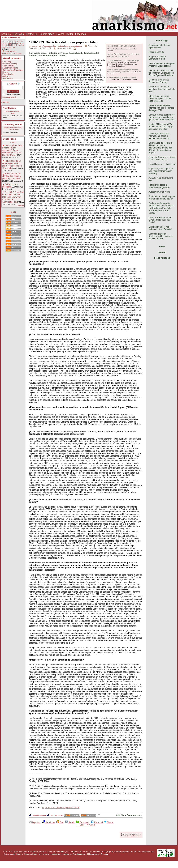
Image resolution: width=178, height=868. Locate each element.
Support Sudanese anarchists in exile (157, 58)
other (10, 43)
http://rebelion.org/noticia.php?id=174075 (60, 808)
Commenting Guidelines (13, 70)
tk (6, 43)
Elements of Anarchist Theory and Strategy (159, 81)
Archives (6, 76)
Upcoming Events (13, 124)
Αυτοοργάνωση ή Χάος (159, 192)
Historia (16, 129)
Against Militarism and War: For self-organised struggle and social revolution (161, 127)
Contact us (32, 34)
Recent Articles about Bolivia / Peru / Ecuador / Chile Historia (124, 55)
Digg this (35, 822)
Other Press (9, 139)
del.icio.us (48, 822)
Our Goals (18, 34)
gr (14, 43)
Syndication (8, 78)
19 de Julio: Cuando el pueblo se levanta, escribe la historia (162, 89)
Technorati (83, 822)
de (7, 45)
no (17, 43)
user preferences (11, 37)
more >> (21, 206)
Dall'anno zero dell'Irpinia (10, 186)
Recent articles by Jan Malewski (122, 46)
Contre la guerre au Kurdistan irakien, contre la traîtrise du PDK (161, 236)
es (18, 41)
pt (3, 43)
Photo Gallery (8, 74)
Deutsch (136, 836)
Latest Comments (10, 68)
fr (15, 41)
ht (10, 45)
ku (13, 45)
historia (61, 46)
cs (20, 45)
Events (60, 34)
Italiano (130, 836)
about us (5, 102)
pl (4, 45)
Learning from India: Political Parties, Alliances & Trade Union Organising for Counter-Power (13, 150)
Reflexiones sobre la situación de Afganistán (159, 186)
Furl (60, 822)
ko (14, 47)
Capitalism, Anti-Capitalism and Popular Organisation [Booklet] (161, 171)
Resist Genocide (156, 52)
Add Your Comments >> (129, 815)
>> (10, 49)
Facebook (81, 34)
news (162, 246)
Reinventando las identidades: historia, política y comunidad (12, 176)
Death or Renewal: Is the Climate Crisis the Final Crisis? (160, 220)
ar (23, 43)
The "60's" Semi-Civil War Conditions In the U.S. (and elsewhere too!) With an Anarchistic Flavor (13, 197)
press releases (162, 258)
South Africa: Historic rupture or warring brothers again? (162, 198)
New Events (9, 108)
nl (20, 43)
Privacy (104, 854)
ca (23, 45)
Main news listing (10, 64)
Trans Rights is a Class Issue (162, 164)
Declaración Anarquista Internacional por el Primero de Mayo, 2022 (161, 108)
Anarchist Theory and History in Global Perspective (162, 158)
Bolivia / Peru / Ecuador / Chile (13, 112)
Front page (7, 62)
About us (6, 34)
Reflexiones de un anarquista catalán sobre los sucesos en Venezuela (12, 165)
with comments (55, 815)
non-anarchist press (74, 46)
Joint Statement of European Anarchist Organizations (162, 65)
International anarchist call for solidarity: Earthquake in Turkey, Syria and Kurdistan (161, 73)
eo (10, 47)
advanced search (9, 97)
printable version (38, 815)
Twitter (69, 34)
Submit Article (47, 34)
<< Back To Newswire (86, 825)
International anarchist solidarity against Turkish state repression (160, 99)
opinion (162, 252)
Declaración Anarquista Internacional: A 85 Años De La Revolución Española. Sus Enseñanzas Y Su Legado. (161, 208)
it (21, 41)
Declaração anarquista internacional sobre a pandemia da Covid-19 (159, 136)
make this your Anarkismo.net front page (12, 52)
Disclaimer (94, 854)
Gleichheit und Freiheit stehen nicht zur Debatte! (160, 228)
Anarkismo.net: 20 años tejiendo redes (159, 46)
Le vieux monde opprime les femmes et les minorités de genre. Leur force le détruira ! (162, 117)
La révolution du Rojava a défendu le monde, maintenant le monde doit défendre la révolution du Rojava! (160, 148)
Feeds (13, 212)
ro (7, 47)
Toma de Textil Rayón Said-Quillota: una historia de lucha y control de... (122, 71)
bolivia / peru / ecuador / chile (44, 46)
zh (16, 45)
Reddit (70, 822)
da (4, 47)
